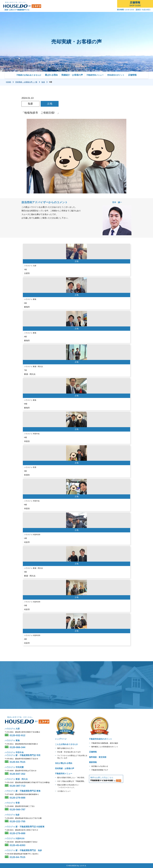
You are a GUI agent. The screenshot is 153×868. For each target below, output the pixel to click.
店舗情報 (132, 75)
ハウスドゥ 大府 (12, 729)
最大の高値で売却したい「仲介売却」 (71, 778)
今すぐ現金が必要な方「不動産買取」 (71, 781)
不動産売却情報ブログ (100, 770)
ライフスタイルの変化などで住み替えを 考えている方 (72, 757)
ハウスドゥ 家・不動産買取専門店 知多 (23, 850)
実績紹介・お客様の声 (72, 75)
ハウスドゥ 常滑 (12, 803)
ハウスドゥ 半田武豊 (14, 767)
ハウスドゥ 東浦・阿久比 (16, 779)
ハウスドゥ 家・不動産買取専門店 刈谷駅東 (25, 827)
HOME (9, 82)
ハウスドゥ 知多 (12, 815)
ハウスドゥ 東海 (12, 741)
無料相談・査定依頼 (98, 757)
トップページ (61, 739)
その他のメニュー (64, 791)
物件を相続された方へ (66, 748)
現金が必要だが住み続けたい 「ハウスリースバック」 (68, 786)
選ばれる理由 (51, 75)
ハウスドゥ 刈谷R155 (15, 839)
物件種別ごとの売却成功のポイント (105, 747)
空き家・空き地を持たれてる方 (69, 752)
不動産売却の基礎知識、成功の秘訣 (105, 743)
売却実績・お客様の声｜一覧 (26, 82)
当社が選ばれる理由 (64, 763)
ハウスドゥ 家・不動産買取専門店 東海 (23, 791)
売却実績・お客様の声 (65, 768)
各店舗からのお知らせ (100, 766)
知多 (43, 82)
